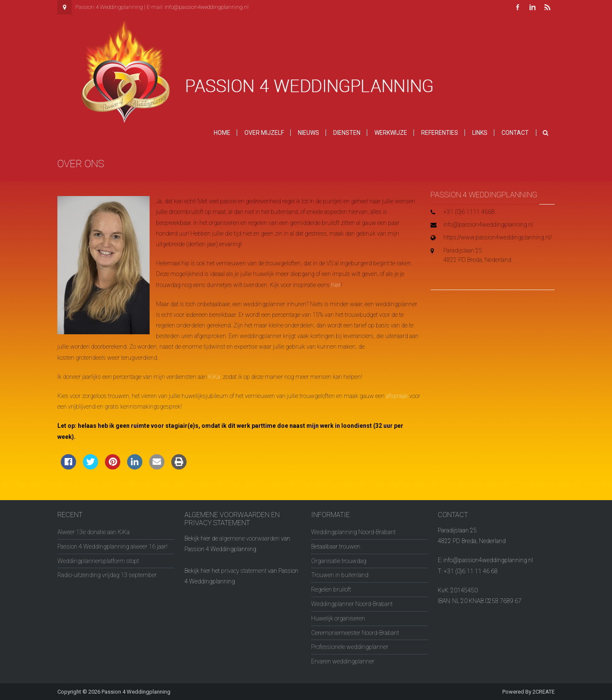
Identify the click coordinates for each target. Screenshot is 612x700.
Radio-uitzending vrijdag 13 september (107, 575)
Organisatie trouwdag (339, 561)
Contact (515, 133)
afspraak (397, 396)
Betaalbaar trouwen (336, 546)
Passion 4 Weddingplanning (136, 692)
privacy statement (244, 571)
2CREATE (544, 692)
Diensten (347, 133)
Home (222, 133)
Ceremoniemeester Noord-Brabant (355, 633)
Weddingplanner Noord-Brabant (352, 604)
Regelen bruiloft (331, 589)
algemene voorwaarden (249, 538)
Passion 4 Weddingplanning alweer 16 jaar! (112, 546)
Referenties (440, 133)
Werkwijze (391, 133)
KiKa (214, 377)
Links (480, 133)
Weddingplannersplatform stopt (98, 561)
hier (336, 285)
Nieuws (309, 133)
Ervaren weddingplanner (343, 661)
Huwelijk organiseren (338, 618)
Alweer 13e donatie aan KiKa (93, 532)
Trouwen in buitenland (340, 575)
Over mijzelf (264, 133)
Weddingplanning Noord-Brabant (353, 532)
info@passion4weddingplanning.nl (207, 7)
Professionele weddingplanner (350, 647)
